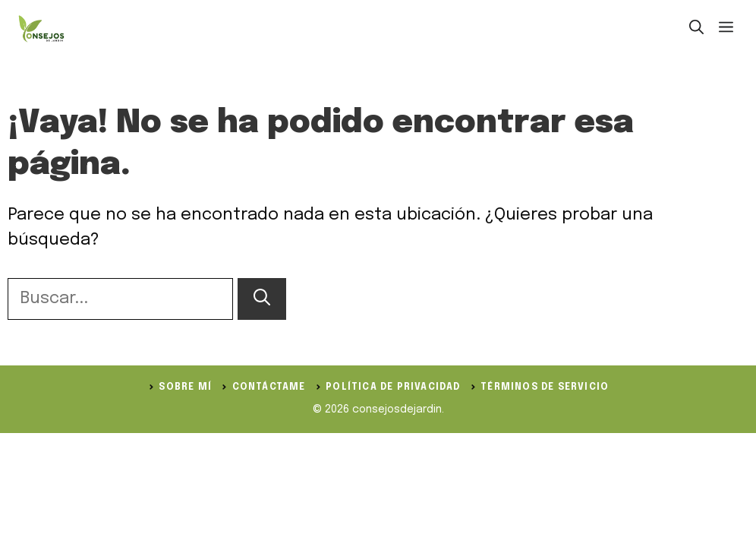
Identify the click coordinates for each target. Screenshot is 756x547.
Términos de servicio (545, 387)
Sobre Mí (185, 387)
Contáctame (269, 387)
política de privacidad (393, 387)
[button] (696, 29)
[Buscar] (262, 299)
